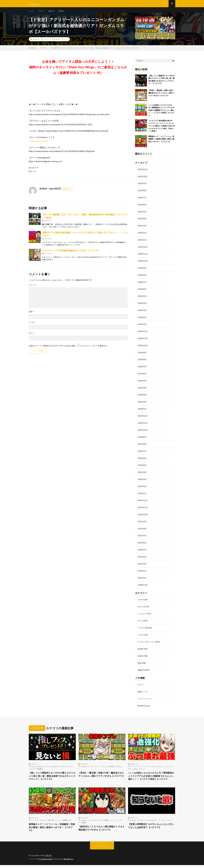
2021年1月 (142, 576)
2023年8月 (142, 361)
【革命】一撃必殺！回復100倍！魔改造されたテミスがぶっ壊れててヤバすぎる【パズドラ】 (161, 98)
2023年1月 (142, 410)
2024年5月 (142, 299)
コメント (32, 290)
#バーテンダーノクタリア (154, 763)
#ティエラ (35, 822)
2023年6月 (142, 375)
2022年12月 (143, 417)
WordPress (70, 862)
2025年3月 (142, 230)
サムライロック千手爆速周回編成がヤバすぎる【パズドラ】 (71, 255)
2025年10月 (143, 181)
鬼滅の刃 (54, 13)
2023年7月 (142, 368)
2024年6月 (142, 292)
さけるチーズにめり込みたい (147, 822)
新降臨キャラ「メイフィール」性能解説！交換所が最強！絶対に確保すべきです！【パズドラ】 (161, 144)
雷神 (140, 660)
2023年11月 (143, 341)
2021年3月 (142, 563)
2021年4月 (142, 556)
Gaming (57, 44)
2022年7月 (142, 452)
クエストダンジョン (66, 763)
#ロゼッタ (43, 822)
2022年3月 (142, 479)
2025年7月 (142, 202)
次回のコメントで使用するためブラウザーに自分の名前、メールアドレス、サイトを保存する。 (69, 351)
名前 (31, 316)
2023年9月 (142, 354)
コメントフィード (145, 696)
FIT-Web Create (46, 862)
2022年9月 (142, 438)
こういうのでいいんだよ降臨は (98, 822)
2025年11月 (143, 174)
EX (70, 822)
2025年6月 (142, 209)
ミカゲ (140, 633)
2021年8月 (142, 528)
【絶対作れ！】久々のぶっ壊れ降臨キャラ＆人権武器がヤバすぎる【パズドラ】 (102, 830)
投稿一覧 (66, 194)
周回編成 (40, 766)
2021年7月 (142, 535)
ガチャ (140, 605)
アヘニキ (90, 763)
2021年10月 (143, 514)
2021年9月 (142, 521)
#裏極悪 (65, 822)
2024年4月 (142, 306)
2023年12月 (143, 334)
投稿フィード (143, 689)
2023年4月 (142, 389)
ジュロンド (142, 612)
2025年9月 (142, 188)
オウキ (140, 598)
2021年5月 (142, 549)
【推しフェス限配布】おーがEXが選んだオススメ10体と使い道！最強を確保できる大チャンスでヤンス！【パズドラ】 (51, 774)
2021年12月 (143, 500)
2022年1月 (142, 493)
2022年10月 (143, 431)
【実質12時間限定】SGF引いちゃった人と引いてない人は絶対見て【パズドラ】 (152, 828)
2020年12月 (143, 583)
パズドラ (42, 13)
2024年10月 (143, 264)
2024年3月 (142, 313)
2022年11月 (143, 424)
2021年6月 (142, 542)
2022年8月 (142, 445)
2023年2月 (142, 403)
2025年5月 (142, 216)
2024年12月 (143, 250)
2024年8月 (142, 278)
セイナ (140, 619)
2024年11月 (143, 257)
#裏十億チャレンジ (55, 822)
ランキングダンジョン (147, 640)
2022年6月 (142, 459)
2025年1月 (142, 244)
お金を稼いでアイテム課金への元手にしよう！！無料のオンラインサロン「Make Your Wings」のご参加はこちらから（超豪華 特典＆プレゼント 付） (78, 72)
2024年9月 (142, 271)
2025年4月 (142, 223)
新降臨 (84, 824)
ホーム (32, 13)
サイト (32, 338)
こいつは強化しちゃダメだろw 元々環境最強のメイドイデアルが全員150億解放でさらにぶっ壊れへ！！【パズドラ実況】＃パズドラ (161, 115)
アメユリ (142, 766)
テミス (97, 763)
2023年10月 (143, 348)
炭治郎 (64, 13)
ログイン (141, 682)
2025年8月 (142, 195)
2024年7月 (142, 285)
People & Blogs (36, 763)
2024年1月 (142, 327)
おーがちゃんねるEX (51, 763)
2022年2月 (142, 486)
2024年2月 (142, 320)
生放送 (140, 653)
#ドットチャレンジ (137, 763)
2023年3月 (142, 396)
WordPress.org (144, 703)
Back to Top (102, 849)
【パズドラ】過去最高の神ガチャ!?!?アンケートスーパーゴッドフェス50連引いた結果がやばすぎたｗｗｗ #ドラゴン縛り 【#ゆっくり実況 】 (162, 131)
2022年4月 (142, 472)
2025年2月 (142, 237)
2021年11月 (143, 507)
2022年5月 (142, 465)
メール (32, 327)
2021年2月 (142, 570)
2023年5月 (142, 382)
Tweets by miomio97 (38, 146)
